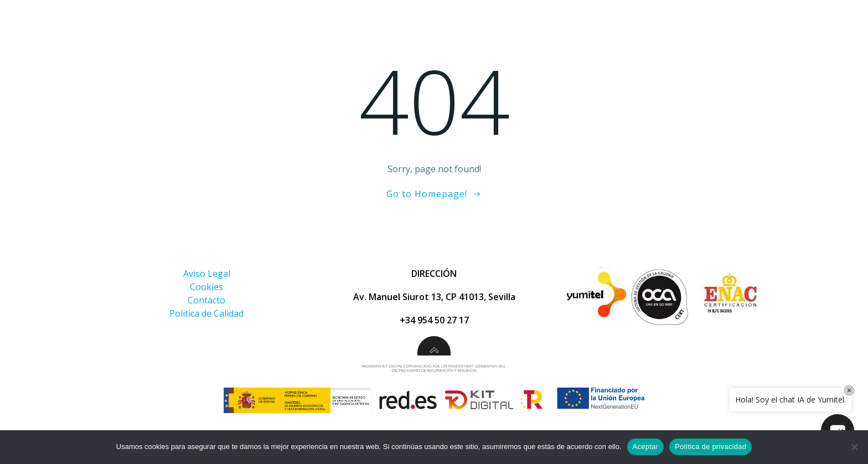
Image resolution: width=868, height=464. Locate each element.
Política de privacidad (711, 447)
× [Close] (849, 390)
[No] (854, 447)
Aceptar (646, 447)
